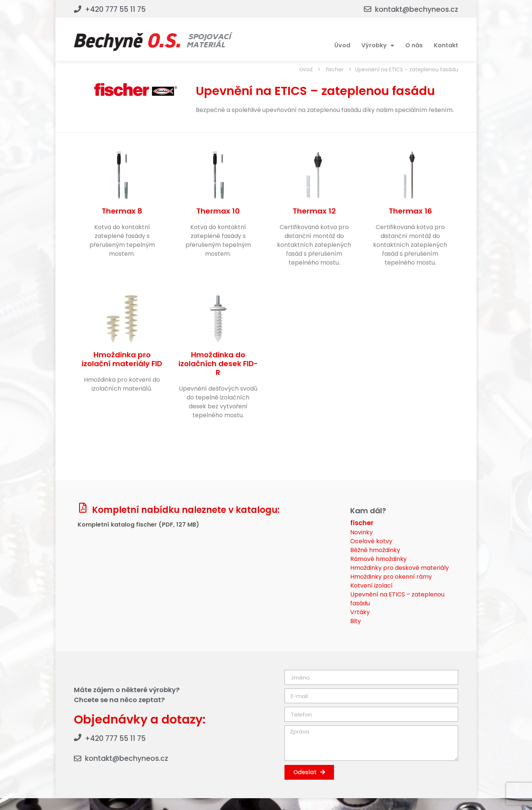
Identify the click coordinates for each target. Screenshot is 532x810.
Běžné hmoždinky (375, 550)
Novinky (362, 532)
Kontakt (446, 45)
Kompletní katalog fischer (118, 525)
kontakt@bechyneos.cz (417, 9)
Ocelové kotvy (371, 541)
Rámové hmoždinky (378, 559)
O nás (414, 45)
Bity (356, 621)
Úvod (342, 45)
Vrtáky (360, 612)
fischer (335, 69)
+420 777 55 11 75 (115, 9)
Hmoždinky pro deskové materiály (400, 568)
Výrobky (378, 45)
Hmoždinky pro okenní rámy (391, 577)
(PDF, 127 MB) (179, 525)
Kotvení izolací (371, 586)
